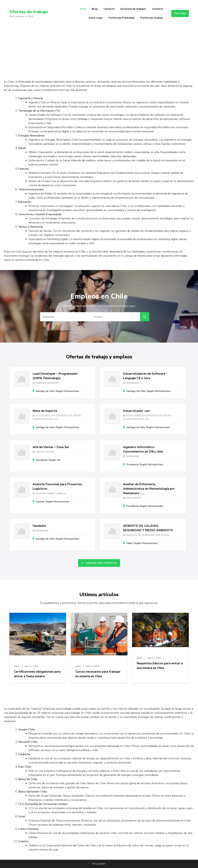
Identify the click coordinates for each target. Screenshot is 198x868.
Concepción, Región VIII (48, 460)
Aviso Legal (96, 18)
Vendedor (39, 526)
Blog (95, 9)
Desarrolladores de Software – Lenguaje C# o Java (145, 376)
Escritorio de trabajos (133, 9)
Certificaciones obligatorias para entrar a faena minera (37, 674)
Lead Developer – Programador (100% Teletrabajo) (55, 376)
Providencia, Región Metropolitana (145, 464)
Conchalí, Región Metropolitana (52, 502)
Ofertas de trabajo (29, 12)
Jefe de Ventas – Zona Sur (51, 447)
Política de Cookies (152, 18)
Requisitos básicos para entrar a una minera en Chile (160, 666)
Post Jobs (180, 13)
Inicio (83, 9)
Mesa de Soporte (45, 411)
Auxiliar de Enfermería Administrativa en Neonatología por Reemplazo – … (149, 489)
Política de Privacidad (121, 18)
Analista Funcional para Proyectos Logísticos (57, 486)
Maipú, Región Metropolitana (142, 543)
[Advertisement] (99, 50)
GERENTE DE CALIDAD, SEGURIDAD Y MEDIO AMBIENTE (148, 528)
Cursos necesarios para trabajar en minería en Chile (98, 674)
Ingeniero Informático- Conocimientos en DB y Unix (143, 449)
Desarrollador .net (136, 411)
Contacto (109, 9)
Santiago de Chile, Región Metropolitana (57, 391)
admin (17, 666)
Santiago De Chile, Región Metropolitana (148, 391)
